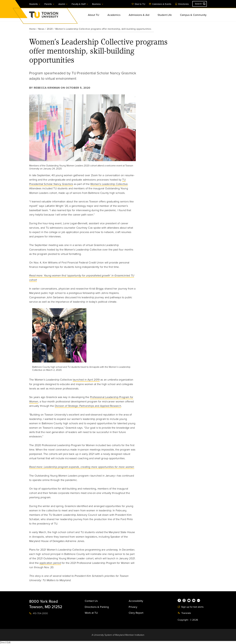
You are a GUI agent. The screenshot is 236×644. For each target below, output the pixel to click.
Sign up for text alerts (191, 607)
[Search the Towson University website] (200, 4)
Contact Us (91, 601)
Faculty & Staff (80, 4)
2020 (50, 29)
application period (50, 563)
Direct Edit (5, 642)
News (41, 29)
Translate (184, 613)
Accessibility (136, 601)
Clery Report (136, 613)
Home (33, 29)
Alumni (63, 4)
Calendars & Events (160, 4)
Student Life (165, 15)
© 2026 (194, 620)
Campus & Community (193, 15)
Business (98, 4)
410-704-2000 (39, 613)
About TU (94, 15)
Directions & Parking (97, 607)
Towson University (52, 16)
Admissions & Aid (139, 15)
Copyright (183, 620)
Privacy (133, 607)
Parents (50, 4)
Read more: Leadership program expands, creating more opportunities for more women (82, 467)
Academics (114, 15)
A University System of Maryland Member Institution (118, 635)
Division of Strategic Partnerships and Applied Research (88, 406)
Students (35, 4)
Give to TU (138, 4)
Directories (182, 4)
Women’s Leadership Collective (109, 184)
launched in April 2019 (86, 380)
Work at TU (91, 613)
